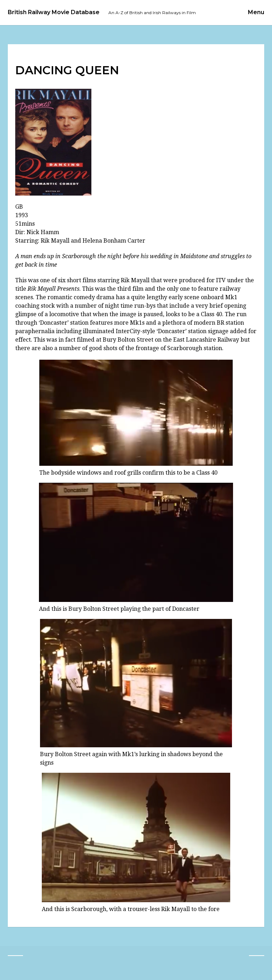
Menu (256, 12)
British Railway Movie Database (54, 12)
